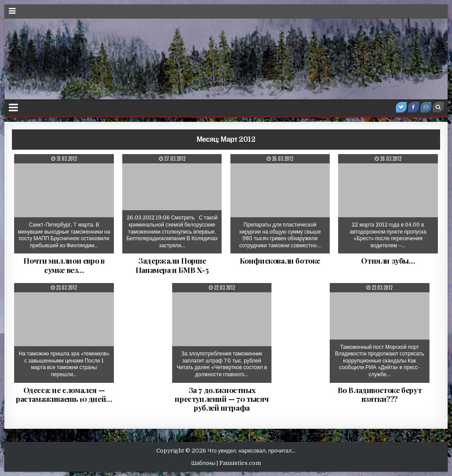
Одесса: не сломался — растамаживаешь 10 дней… (64, 394)
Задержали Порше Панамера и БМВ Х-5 (172, 265)
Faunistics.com (240, 463)
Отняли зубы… (388, 261)
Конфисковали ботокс (280, 261)
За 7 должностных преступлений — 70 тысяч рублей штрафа (222, 399)
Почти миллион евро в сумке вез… (64, 265)
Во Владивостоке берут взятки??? (380, 394)
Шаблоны (203, 463)
